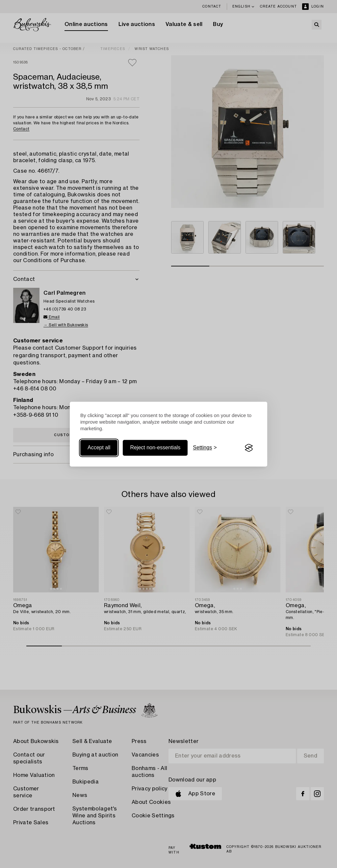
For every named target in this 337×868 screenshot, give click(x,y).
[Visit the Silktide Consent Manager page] (249, 448)
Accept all (99, 448)
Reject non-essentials (155, 448)
